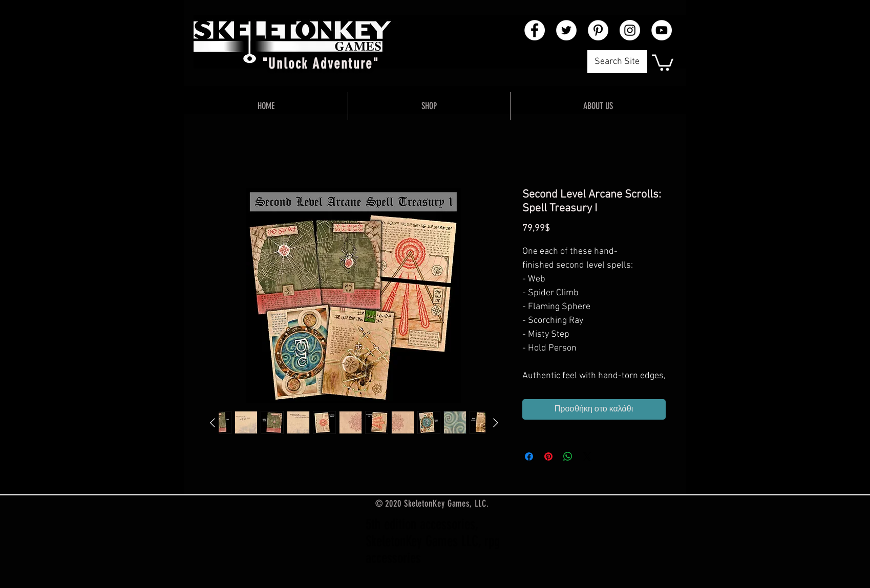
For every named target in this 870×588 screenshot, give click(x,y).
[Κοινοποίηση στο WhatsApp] (568, 456)
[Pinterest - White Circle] (598, 30)
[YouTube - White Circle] (662, 30)
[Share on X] (587, 456)
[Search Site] (617, 62)
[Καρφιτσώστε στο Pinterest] (548, 456)
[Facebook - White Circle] (535, 30)
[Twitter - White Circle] (566, 30)
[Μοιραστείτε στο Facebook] (529, 456)
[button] (663, 62)
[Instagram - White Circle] (630, 30)
